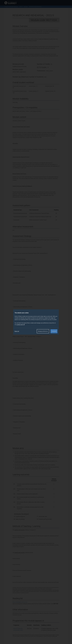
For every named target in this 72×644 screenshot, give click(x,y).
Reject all (17, 331)
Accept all (54, 331)
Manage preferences (43, 331)
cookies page (21, 325)
